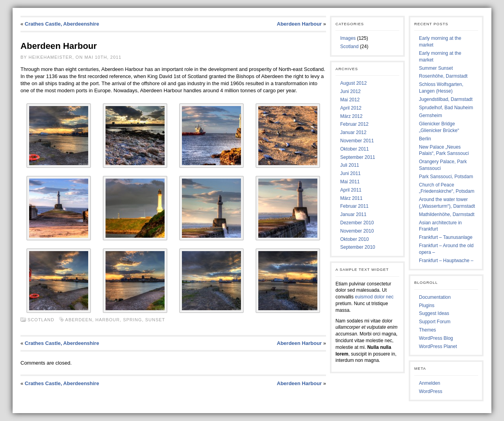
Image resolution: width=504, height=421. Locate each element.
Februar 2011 (354, 206)
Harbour (107, 320)
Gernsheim (431, 115)
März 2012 (351, 116)
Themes (427, 330)
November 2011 (357, 141)
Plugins (427, 306)
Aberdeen (79, 320)
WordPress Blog (436, 338)
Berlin (425, 139)
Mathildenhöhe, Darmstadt (447, 214)
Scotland (41, 320)
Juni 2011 (350, 173)
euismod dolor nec (374, 297)
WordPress (431, 391)
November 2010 (357, 231)
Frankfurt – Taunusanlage (446, 237)
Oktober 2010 (355, 239)
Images (348, 38)
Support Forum (435, 322)
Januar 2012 (353, 132)
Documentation (435, 297)
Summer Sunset (436, 68)
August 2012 (353, 83)
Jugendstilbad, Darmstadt (446, 99)
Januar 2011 (353, 214)
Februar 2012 (354, 124)
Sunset (155, 320)
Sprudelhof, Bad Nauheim (446, 108)
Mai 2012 (350, 100)
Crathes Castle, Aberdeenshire (62, 24)
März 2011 (351, 198)
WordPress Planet (438, 346)
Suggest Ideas (434, 313)
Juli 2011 (350, 165)
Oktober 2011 (355, 149)
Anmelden (430, 383)
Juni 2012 (350, 91)
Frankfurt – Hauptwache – (446, 261)
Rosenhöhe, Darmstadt (443, 76)
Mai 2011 (350, 182)
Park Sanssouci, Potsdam (446, 177)
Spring (132, 320)
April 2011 (351, 190)
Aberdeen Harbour (299, 24)
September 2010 (358, 247)
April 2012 (351, 108)
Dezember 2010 (357, 223)
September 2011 (358, 157)
